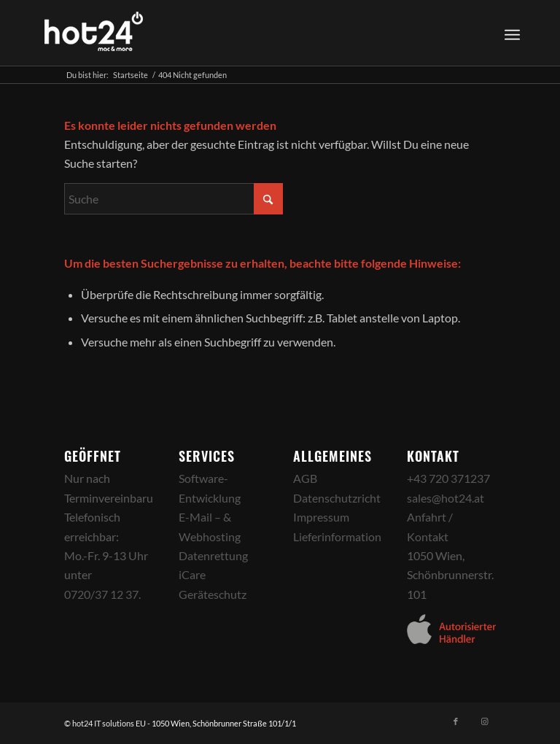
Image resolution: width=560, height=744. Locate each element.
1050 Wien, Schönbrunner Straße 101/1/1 (224, 723)
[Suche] (174, 199)
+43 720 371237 (448, 478)
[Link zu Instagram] (485, 721)
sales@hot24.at (446, 498)
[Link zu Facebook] (456, 721)
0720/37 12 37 (101, 594)
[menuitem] (510, 33)
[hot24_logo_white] (94, 33)
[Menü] (512, 33)
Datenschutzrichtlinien (351, 498)
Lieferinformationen (343, 536)
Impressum (321, 517)
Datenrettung (213, 555)
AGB (305, 478)
